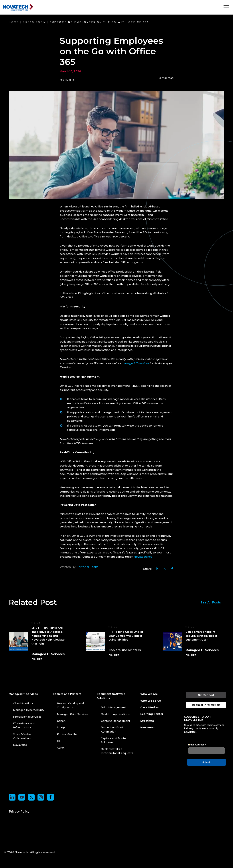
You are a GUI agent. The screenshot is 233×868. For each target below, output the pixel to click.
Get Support (206, 695)
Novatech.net (143, 557)
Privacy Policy (19, 812)
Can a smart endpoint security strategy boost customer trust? (201, 636)
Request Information (206, 705)
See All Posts (212, 602)
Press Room (34, 22)
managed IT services (135, 363)
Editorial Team (87, 567)
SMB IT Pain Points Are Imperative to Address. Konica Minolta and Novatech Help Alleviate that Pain (48, 636)
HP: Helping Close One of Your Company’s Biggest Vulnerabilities (126, 636)
